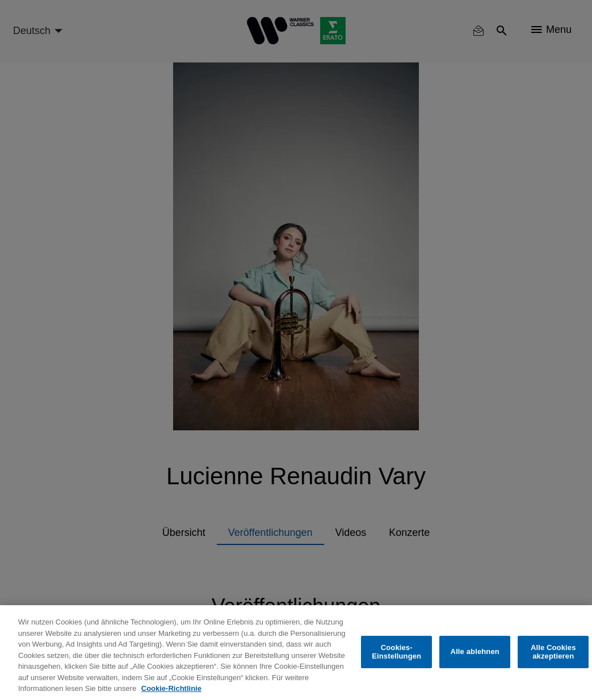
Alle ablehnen (475, 651)
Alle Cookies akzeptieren (553, 652)
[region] (296, 653)
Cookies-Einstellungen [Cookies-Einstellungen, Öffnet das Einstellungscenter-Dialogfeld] (396, 652)
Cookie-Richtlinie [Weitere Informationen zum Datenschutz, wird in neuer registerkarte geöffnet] (171, 688)
